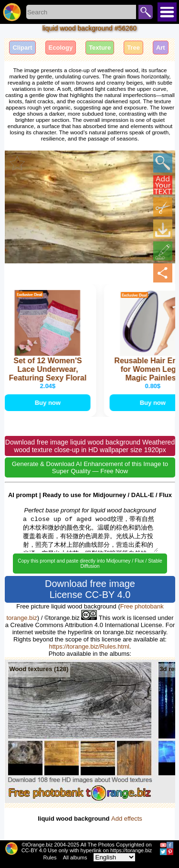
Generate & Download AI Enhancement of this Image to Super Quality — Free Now (90, 467)
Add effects (127, 819)
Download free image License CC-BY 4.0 (90, 589)
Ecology (61, 48)
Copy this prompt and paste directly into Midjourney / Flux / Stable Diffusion (90, 564)
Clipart (22, 48)
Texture (100, 48)
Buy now (48, 403)
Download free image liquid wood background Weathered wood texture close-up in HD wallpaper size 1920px (90, 446)
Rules (50, 857)
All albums (75, 857)
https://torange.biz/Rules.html (89, 646)
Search (146, 12)
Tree (133, 48)
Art (161, 48)
